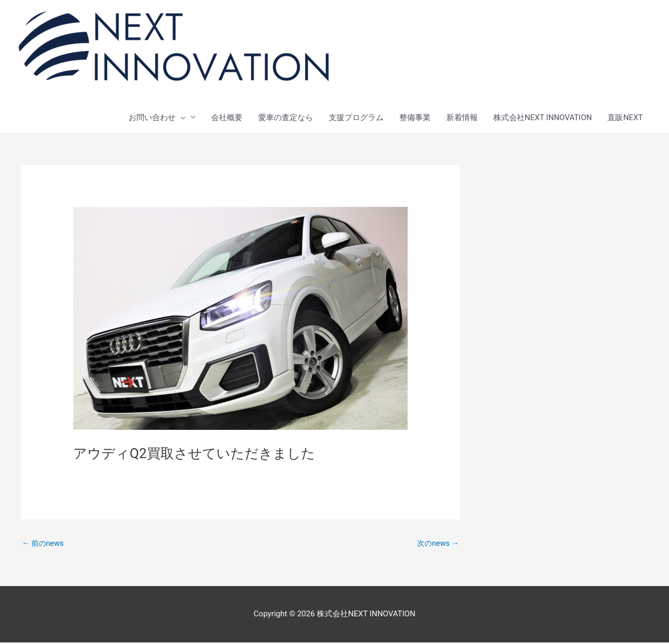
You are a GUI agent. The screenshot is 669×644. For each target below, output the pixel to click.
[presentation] (181, 118)
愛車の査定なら (286, 118)
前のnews (44, 544)
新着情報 (462, 118)
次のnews (437, 544)
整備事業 (415, 118)
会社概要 (227, 118)
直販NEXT (625, 118)
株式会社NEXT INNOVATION (543, 118)
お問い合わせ (157, 118)
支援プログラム (356, 118)
